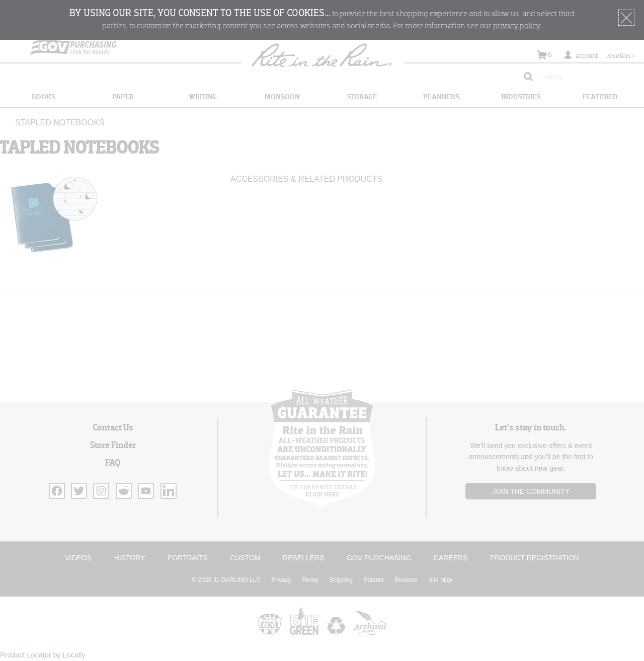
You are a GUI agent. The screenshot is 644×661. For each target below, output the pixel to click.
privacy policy (517, 26)
